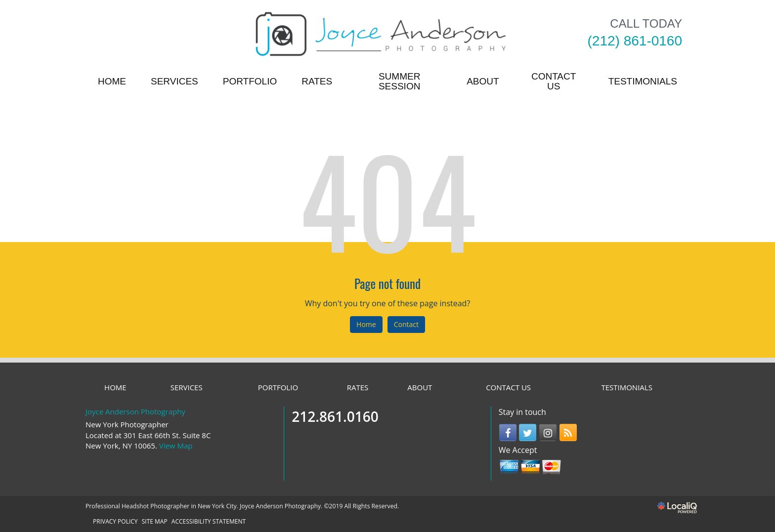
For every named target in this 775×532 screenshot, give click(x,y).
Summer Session (399, 81)
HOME (112, 81)
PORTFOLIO (250, 81)
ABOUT (483, 81)
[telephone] (635, 41)
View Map (176, 446)
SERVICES (174, 81)
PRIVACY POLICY (115, 521)
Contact (406, 324)
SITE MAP (155, 521)
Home (366, 324)
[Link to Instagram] (548, 432)
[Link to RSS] (568, 432)
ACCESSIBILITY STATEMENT (209, 521)
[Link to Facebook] (508, 432)
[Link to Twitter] (528, 432)
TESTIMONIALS (643, 81)
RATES (317, 81)
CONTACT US (554, 81)
